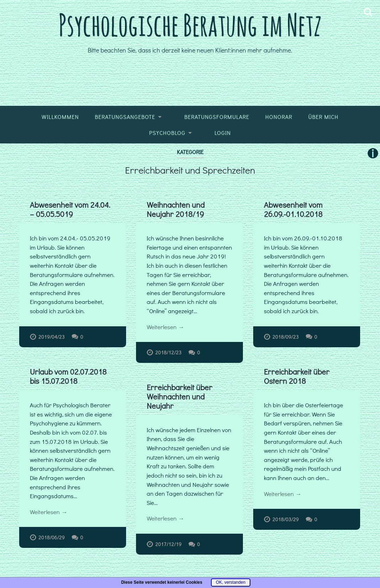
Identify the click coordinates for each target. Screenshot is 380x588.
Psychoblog (167, 133)
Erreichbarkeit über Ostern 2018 (297, 376)
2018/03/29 (286, 519)
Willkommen (60, 117)
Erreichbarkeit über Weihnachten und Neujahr (180, 397)
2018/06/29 (51, 538)
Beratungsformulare (217, 117)
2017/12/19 (169, 545)
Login (223, 133)
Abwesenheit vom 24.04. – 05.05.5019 (70, 209)
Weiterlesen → (165, 327)
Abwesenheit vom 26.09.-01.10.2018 (293, 209)
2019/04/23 (51, 337)
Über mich (323, 117)
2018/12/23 (168, 352)
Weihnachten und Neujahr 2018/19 (176, 209)
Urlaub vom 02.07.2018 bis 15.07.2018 (68, 376)
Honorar (279, 117)
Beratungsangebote (125, 117)
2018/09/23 (286, 337)
